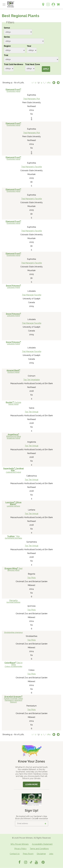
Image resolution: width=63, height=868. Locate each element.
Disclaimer (41, 854)
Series (7, 37)
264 (49, 83)
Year (29, 46)
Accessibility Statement (42, 844)
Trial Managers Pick (32, 99)
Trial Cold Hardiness (14, 64)
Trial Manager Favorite (32, 295)
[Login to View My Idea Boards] (48, 3)
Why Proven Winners (20, 844)
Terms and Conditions (39, 849)
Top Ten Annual (31, 412)
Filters (10, 22)
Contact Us (15, 854)
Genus (7, 28)
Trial (6, 55)
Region (7, 46)
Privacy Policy (20, 849)
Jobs (51, 854)
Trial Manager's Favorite (31, 167)
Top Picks (31, 578)
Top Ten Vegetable (31, 380)
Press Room (28, 854)
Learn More (31, 784)
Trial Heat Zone (33, 64)
